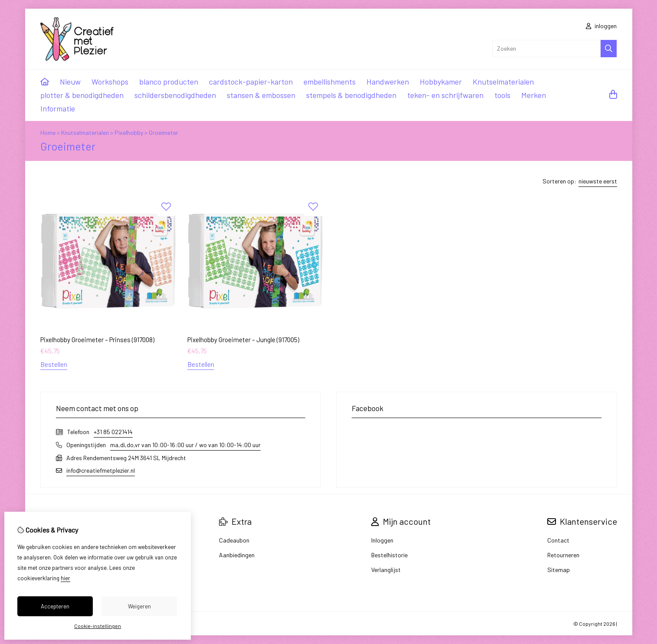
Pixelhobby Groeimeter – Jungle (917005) (243, 340)
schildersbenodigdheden (175, 95)
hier (65, 578)
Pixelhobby (129, 132)
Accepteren (55, 606)
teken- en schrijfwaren (445, 95)
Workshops (110, 82)
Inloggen (382, 540)
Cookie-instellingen (98, 626)
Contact (558, 540)
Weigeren (139, 606)
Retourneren (563, 555)
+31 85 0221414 (113, 432)
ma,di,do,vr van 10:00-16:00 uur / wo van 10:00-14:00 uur (185, 445)
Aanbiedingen (237, 555)
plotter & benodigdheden (82, 95)
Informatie (58, 108)
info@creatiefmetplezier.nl (101, 470)
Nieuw (70, 82)
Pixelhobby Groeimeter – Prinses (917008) (97, 340)
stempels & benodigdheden (351, 95)
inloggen (601, 26)
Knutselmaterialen (503, 82)
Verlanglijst (386, 570)
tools (502, 95)
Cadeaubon (234, 540)
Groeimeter (163, 132)
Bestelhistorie (389, 555)
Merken (534, 95)
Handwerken (388, 82)
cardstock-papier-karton (251, 82)
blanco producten (169, 82)
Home (48, 132)
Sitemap (559, 570)
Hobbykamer (441, 82)
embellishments (330, 82)
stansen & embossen (261, 95)
